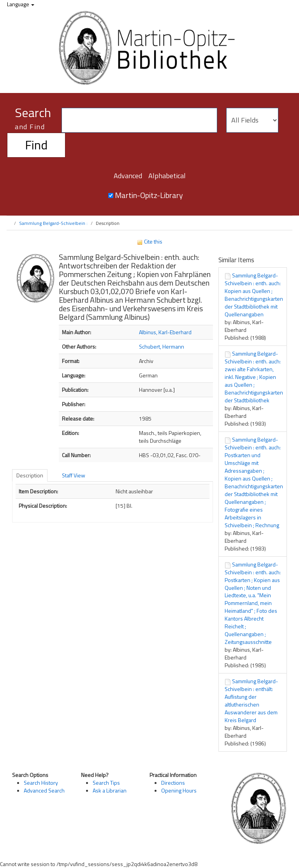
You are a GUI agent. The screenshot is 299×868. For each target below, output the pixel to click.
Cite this (149, 241)
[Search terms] (139, 120)
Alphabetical (167, 176)
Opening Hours (179, 790)
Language (21, 4)
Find (36, 145)
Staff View (74, 475)
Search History (41, 783)
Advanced (128, 176)
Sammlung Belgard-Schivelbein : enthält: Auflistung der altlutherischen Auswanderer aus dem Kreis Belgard (251, 701)
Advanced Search (44, 790)
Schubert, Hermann (162, 346)
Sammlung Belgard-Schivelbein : (53, 223)
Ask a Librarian (110, 790)
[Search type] (252, 120)
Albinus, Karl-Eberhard (165, 332)
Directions (173, 783)
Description (30, 475)
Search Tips (106, 783)
